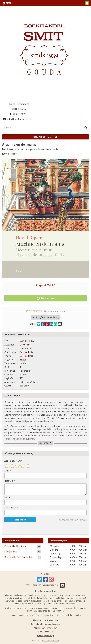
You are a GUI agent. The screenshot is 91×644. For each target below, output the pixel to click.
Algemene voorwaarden (45, 628)
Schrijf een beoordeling (45, 317)
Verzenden (20, 520)
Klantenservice (46, 632)
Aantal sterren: (12, 461)
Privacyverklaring (46, 636)
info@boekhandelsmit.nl (17, 119)
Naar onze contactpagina (45, 620)
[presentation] (21, 528)
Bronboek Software (50, 640)
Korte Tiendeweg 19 (19, 104)
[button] (87, 3)
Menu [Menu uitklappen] (9, 3)
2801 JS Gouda (19, 109)
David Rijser (26, 345)
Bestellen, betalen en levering (45, 624)
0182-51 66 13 (17, 114)
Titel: (7, 471)
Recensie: (9, 481)
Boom (23, 360)
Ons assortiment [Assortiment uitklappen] (44, 137)
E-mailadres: (10, 507)
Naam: (8, 497)
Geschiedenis (26, 352)
